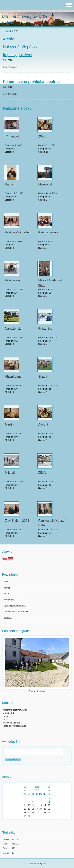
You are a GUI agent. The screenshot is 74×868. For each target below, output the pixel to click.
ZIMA (42, 473)
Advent (43, 425)
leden (37, 786)
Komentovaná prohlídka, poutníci (32, 81)
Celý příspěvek (10, 67)
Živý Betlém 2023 (17, 521)
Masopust (45, 184)
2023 (42, 136)
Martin (9, 425)
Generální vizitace (37, 691)
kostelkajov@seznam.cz (14, 726)
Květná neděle (48, 232)
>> (49, 786)
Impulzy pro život (18, 55)
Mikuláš (10, 473)
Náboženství (14, 329)
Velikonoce (12, 280)
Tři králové (12, 136)
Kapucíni (11, 184)
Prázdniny (45, 329)
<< (25, 786)
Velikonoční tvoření (18, 232)
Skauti (43, 377)
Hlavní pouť (13, 377)
